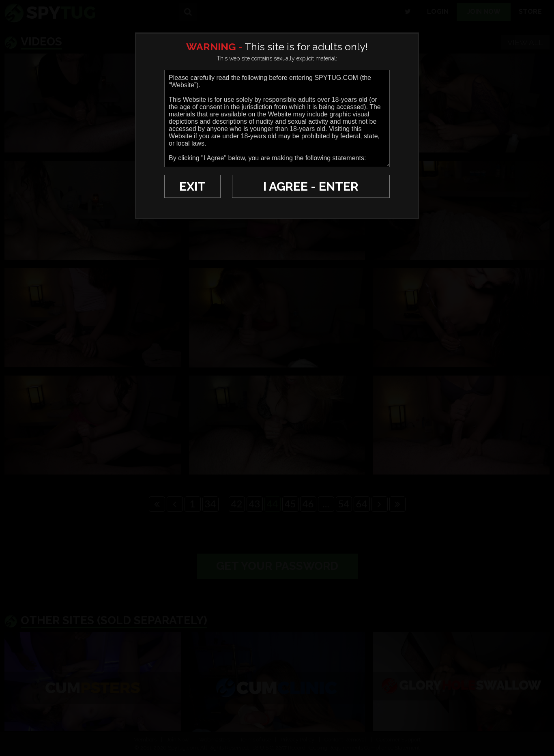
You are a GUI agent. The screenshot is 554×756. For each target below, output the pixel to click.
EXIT (192, 186)
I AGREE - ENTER (311, 186)
